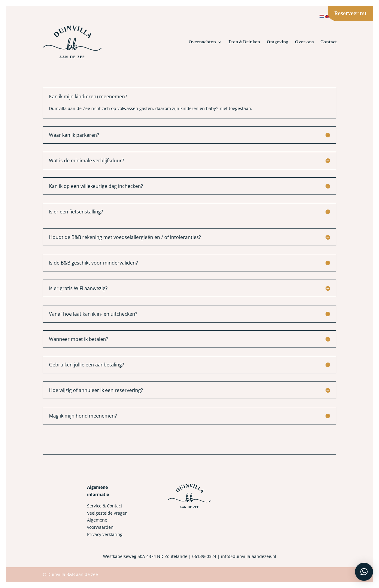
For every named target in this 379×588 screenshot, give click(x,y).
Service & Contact (105, 506)
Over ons (304, 42)
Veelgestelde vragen (107, 513)
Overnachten (202, 42)
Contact (329, 42)
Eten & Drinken (244, 42)
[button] (364, 572)
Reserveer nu (350, 14)
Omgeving (277, 42)
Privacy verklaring (105, 534)
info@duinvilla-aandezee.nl (249, 556)
